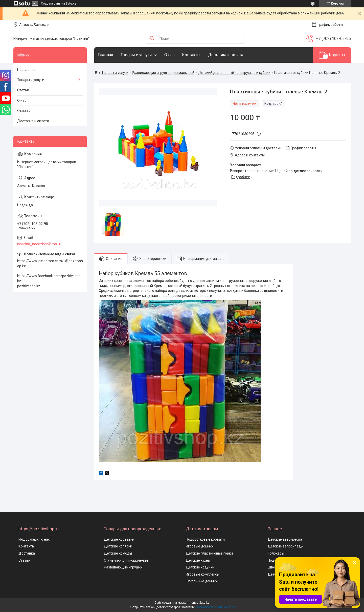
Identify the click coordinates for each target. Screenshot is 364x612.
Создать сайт (51, 4)
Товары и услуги (136, 55)
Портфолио (26, 70)
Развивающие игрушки (123, 567)
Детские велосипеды (286, 546)
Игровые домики (200, 546)
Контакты (191, 55)
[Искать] (152, 39)
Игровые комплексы (203, 574)
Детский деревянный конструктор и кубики (234, 73)
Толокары (276, 553)
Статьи (23, 90)
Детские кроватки (119, 539)
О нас (169, 55)
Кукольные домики (202, 581)
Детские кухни (198, 560)
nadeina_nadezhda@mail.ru (40, 244)
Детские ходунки (200, 567)
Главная (106, 55)
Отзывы (24, 111)
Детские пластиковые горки (209, 553)
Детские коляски (118, 546)
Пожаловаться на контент (216, 607)
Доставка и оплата (226, 55)
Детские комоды (118, 553)
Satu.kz (204, 603)
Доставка (27, 553)
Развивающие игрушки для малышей (163, 73)
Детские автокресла (285, 539)
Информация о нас (34, 539)
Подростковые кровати (205, 539)
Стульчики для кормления (126, 560)
